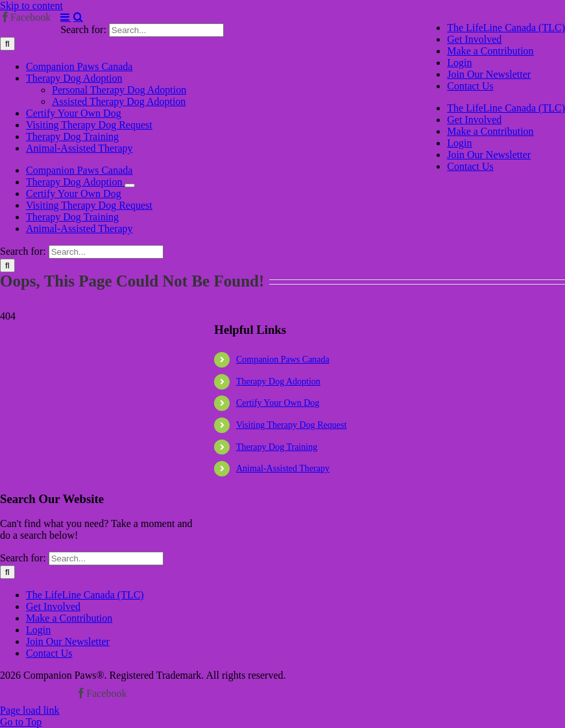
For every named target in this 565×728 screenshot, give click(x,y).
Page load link (30, 710)
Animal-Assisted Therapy (283, 468)
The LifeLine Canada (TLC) (85, 595)
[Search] (7, 44)
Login (38, 630)
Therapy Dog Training (277, 447)
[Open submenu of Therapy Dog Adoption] (130, 185)
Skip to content (31, 6)
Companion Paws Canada (283, 359)
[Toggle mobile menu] (66, 17)
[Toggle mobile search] (78, 17)
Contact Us (49, 653)
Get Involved (53, 606)
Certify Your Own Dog (278, 403)
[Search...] (166, 30)
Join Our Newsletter (68, 641)
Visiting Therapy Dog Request (291, 425)
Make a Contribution (69, 618)
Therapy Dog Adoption (278, 382)
